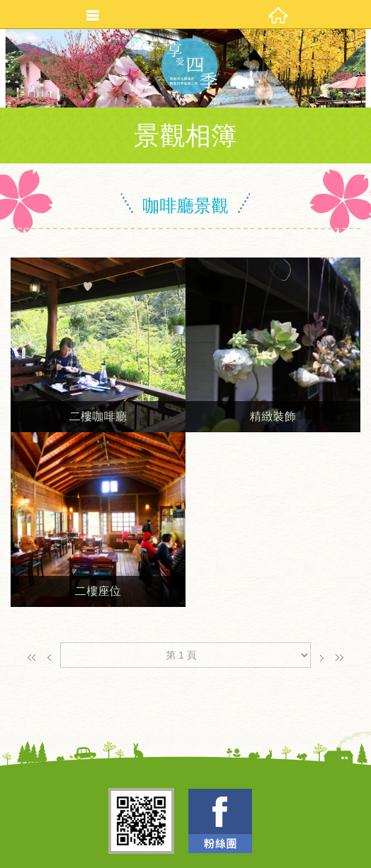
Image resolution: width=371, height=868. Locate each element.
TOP (182, 852)
